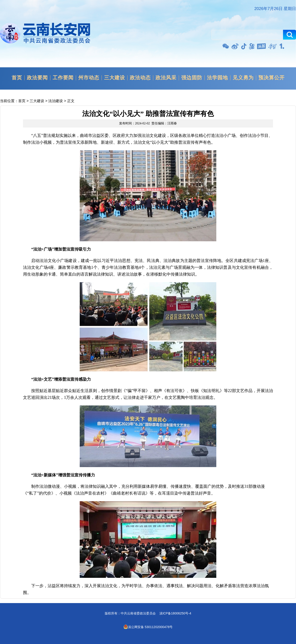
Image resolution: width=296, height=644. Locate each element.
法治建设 (56, 101)
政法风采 (166, 78)
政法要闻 (37, 78)
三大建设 (115, 78)
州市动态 (89, 78)
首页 (17, 78)
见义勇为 (243, 78)
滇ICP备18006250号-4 (175, 613)
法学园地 (217, 78)
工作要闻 (63, 78)
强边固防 (192, 78)
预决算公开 (272, 78)
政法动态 (140, 78)
